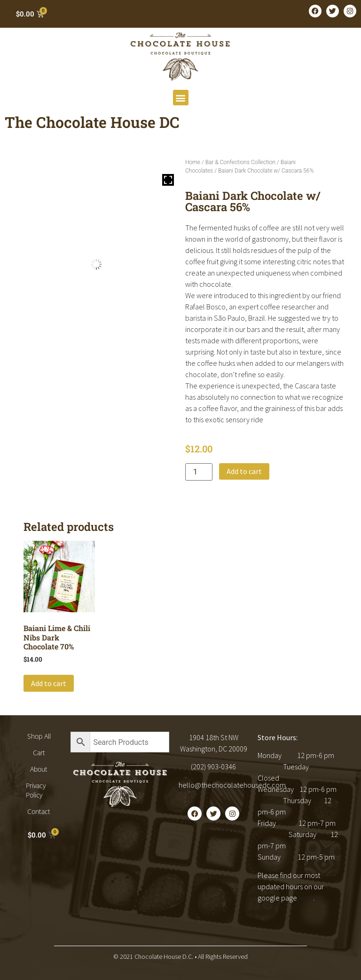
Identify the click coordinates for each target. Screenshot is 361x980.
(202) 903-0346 (213, 767)
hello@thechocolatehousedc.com (232, 785)
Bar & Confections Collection (240, 162)
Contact (39, 811)
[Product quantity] (199, 472)
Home (193, 162)
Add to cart (244, 471)
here (306, 898)
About (39, 769)
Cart (39, 753)
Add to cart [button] (49, 683)
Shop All (39, 736)
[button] (181, 98)
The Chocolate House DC (92, 122)
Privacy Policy (36, 790)
